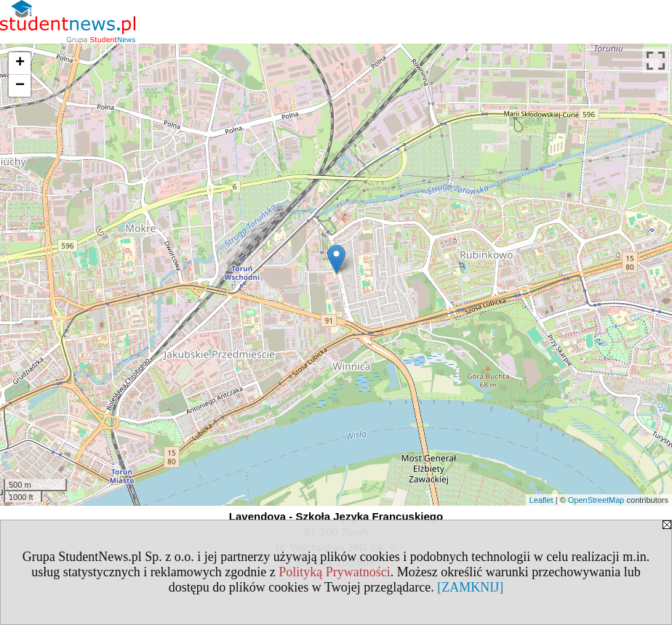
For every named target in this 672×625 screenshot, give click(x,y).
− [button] (20, 86)
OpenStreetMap (596, 500)
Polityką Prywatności (335, 572)
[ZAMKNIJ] (470, 587)
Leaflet (541, 500)
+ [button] (20, 63)
